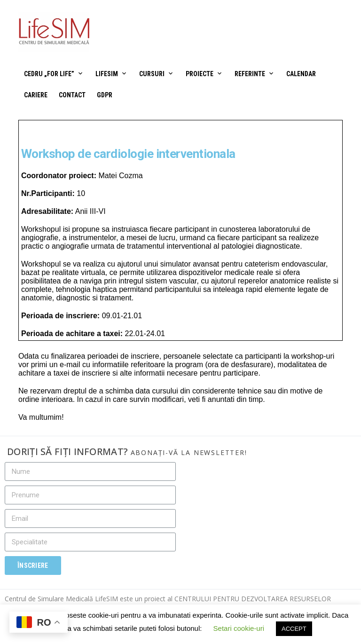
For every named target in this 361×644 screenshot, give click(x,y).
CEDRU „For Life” (49, 74)
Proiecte (200, 74)
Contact (72, 95)
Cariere (36, 95)
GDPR (105, 95)
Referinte (250, 74)
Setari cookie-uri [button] (239, 628)
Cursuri (152, 74)
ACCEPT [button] (294, 629)
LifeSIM (107, 74)
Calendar (301, 74)
